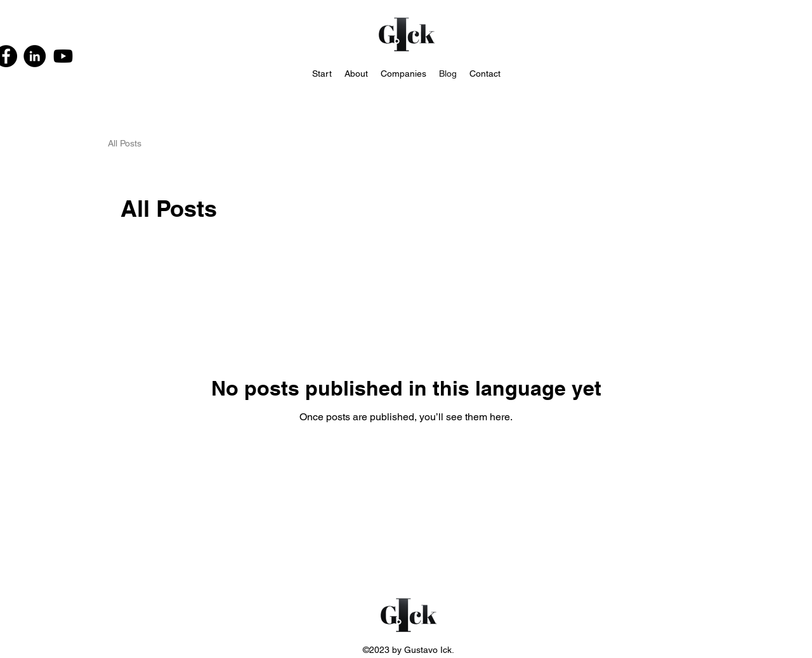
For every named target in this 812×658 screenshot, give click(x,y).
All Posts (125, 143)
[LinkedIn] (35, 56)
